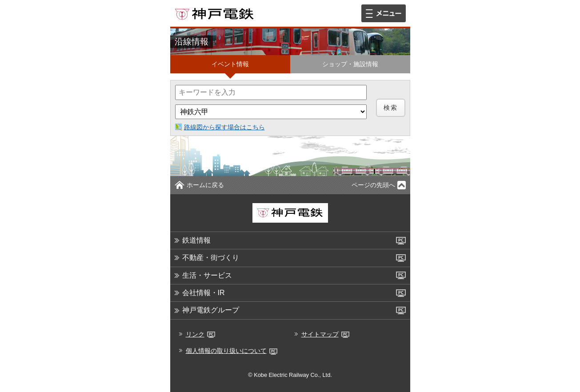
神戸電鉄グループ (211, 310)
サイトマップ (325, 334)
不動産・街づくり (211, 258)
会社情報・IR (204, 293)
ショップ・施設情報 (350, 64)
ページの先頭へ (373, 185)
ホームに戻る (205, 185)
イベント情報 (230, 64)
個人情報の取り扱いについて (232, 351)
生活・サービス (207, 275)
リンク (200, 334)
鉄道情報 (196, 240)
